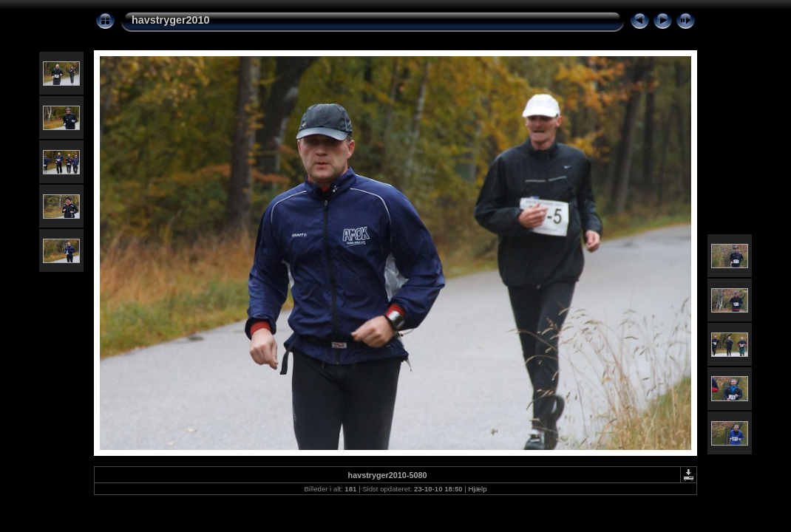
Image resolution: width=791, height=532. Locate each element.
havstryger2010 (171, 20)
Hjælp (478, 489)
